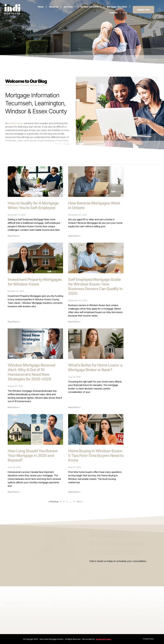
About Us (54, 7)
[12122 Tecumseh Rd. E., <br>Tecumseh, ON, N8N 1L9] (46, 605)
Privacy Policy (148, 639)
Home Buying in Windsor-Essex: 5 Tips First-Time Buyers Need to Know (96, 455)
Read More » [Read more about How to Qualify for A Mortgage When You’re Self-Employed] (14, 236)
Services (69, 7)
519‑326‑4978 (100, 614)
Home (41, 7)
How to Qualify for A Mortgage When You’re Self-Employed (33, 205)
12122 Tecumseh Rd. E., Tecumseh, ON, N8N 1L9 (63, 605)
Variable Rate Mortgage (140, 610)
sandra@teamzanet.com (105, 622)
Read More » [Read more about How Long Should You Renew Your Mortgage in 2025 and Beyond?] (14, 492)
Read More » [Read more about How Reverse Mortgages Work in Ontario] (74, 236)
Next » (80, 502)
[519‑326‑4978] (89, 613)
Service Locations (91, 7)
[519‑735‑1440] (46, 613)
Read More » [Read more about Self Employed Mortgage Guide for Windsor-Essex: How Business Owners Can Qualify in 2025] (74, 322)
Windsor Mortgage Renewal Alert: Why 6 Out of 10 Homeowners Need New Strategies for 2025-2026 (31, 372)
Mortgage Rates (137, 620)
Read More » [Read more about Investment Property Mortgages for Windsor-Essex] (14, 322)
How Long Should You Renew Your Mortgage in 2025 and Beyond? (33, 455)
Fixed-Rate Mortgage (139, 605)
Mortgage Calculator (117, 7)
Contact (114, 13)
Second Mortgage (138, 615)
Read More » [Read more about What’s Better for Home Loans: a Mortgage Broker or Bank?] (74, 407)
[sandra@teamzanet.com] (89, 622)
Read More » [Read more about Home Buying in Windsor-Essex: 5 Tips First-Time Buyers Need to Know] (74, 492)
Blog (125, 13)
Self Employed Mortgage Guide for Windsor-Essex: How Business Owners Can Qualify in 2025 (95, 286)
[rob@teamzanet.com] (46, 622)
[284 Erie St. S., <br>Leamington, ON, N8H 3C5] (89, 605)
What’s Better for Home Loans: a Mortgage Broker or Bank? (95, 367)
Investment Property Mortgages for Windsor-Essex (35, 282)
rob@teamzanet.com (61, 622)
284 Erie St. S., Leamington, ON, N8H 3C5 (106, 605)
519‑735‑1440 (58, 614)
